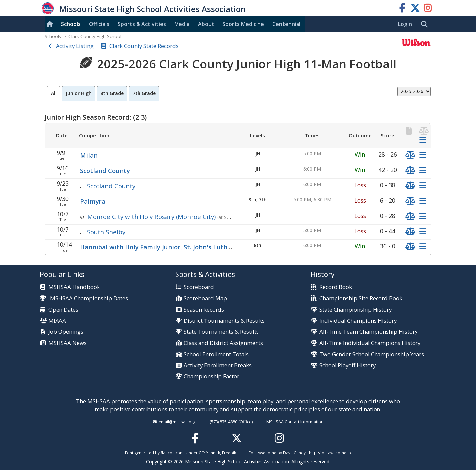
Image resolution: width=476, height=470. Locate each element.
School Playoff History (347, 366)
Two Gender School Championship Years (372, 354)
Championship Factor (212, 377)
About (206, 24)
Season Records (204, 310)
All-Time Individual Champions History (370, 343)
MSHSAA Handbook (74, 287)
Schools (71, 24)
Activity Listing (75, 46)
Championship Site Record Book (361, 299)
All (54, 93)
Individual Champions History (358, 321)
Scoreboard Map (205, 299)
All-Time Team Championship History (368, 332)
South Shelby (106, 232)
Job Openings (66, 332)
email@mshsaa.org (177, 422)
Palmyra (93, 201)
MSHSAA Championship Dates (84, 298)
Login (405, 24)
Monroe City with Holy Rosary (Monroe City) (151, 216)
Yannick (213, 453)
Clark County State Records (144, 46)
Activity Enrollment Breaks (218, 366)
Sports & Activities (142, 24)
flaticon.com (172, 453)
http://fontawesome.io (330, 453)
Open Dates (63, 310)
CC (201, 453)
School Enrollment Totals (216, 354)
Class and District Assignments (223, 343)
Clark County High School (95, 36)
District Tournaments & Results (224, 321)
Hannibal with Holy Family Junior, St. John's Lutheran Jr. (165, 247)
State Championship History (356, 310)
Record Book (336, 287)
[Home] (51, 24)
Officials (99, 24)
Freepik (229, 453)
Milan (89, 155)
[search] (426, 24)
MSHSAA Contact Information (295, 422)
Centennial (286, 24)
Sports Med (243, 24)
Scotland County (105, 171)
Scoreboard (199, 287)
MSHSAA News (67, 343)
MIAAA (57, 321)
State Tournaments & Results (221, 332)
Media (182, 24)
